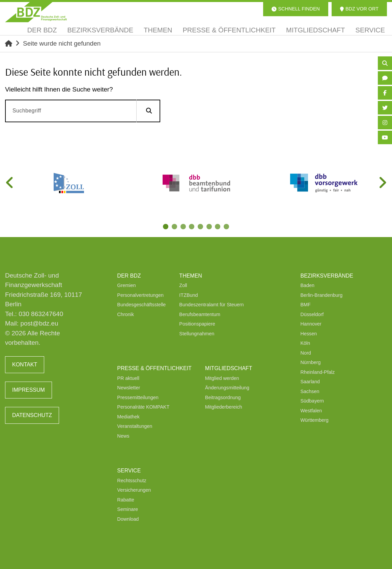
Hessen (309, 334)
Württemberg (315, 420)
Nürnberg (311, 362)
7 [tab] (219, 227)
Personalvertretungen (140, 295)
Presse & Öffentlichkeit (154, 368)
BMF (306, 305)
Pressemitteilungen (138, 397)
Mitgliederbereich (224, 407)
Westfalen (311, 411)
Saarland (310, 382)
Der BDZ (129, 276)
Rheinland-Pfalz (318, 372)
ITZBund (188, 295)
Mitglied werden (222, 378)
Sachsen (310, 391)
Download (128, 519)
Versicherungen (134, 490)
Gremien (126, 285)
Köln (305, 343)
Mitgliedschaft (229, 368)
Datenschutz (32, 415)
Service (129, 471)
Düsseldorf (312, 314)
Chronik (125, 314)
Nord (306, 353)
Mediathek (128, 417)
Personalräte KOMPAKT (143, 407)
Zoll (183, 285)
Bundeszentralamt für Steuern (211, 305)
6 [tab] (210, 227)
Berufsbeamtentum (200, 314)
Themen (191, 276)
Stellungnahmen (197, 334)
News (123, 436)
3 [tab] (184, 227)
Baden (308, 285)
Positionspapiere (197, 324)
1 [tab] (166, 227)
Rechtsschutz (132, 481)
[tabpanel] (69, 183)
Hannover (311, 324)
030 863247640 (41, 314)
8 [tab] (227, 227)
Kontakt (25, 365)
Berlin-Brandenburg (322, 295)
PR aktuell (128, 378)
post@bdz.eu (39, 323)
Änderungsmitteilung (227, 388)
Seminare (128, 509)
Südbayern (312, 401)
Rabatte (125, 500)
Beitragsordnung (223, 397)
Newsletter (129, 388)
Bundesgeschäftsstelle (141, 305)
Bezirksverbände (327, 276)
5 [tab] (201, 227)
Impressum (29, 390)
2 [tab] (175, 227)
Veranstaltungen (135, 426)
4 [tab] (192, 227)
